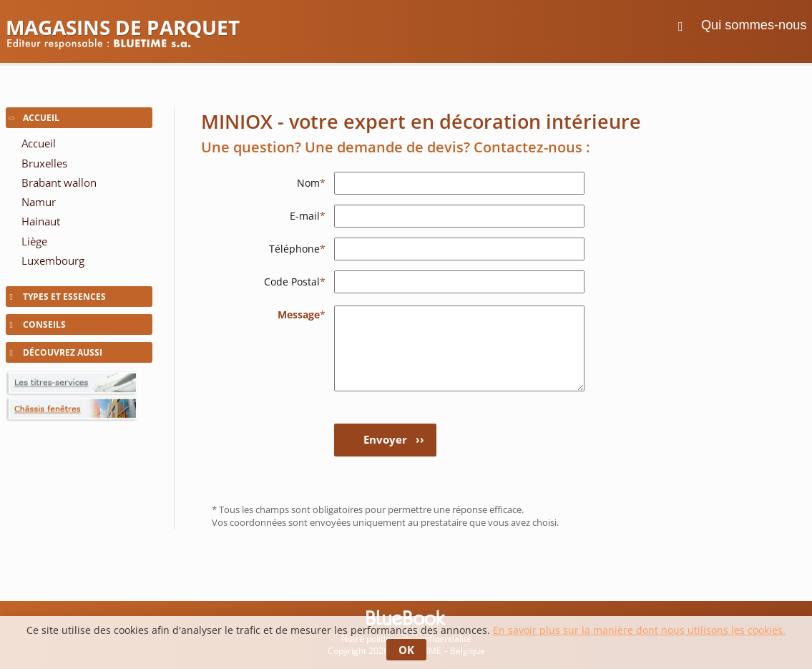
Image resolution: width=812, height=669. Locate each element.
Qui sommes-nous (754, 25)
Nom (311, 183)
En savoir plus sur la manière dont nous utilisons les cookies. (639, 630)
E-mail (308, 216)
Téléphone (297, 249)
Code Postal (295, 282)
